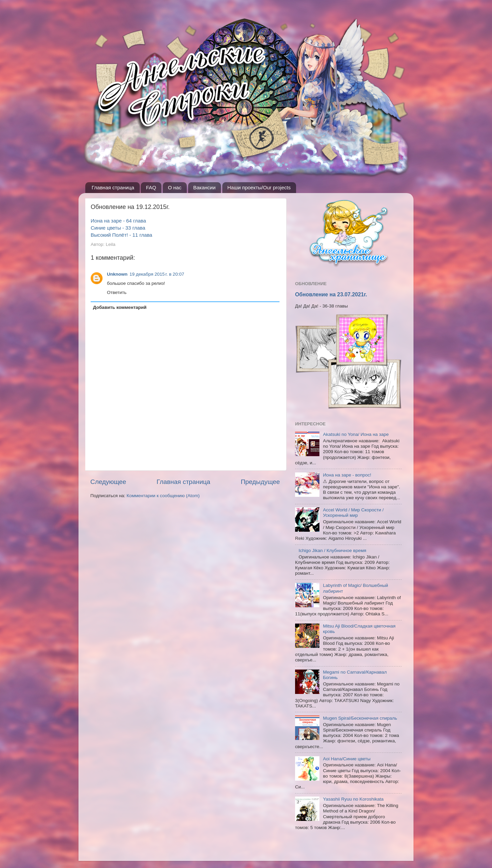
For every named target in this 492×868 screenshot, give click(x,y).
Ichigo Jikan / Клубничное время (332, 551)
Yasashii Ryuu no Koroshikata (353, 799)
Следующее (108, 482)
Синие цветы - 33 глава (118, 228)
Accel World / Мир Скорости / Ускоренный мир (353, 513)
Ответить (117, 292)
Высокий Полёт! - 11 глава (121, 235)
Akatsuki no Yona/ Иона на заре (356, 434)
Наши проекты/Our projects (259, 187)
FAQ (151, 187)
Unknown (117, 274)
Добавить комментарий (120, 307)
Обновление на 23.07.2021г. (331, 294)
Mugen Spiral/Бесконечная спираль (360, 718)
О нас (175, 187)
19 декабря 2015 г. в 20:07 (157, 274)
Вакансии (204, 187)
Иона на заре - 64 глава (118, 221)
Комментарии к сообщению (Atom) (163, 496)
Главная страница (113, 187)
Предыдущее (260, 482)
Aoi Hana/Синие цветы (347, 759)
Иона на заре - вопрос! (347, 475)
